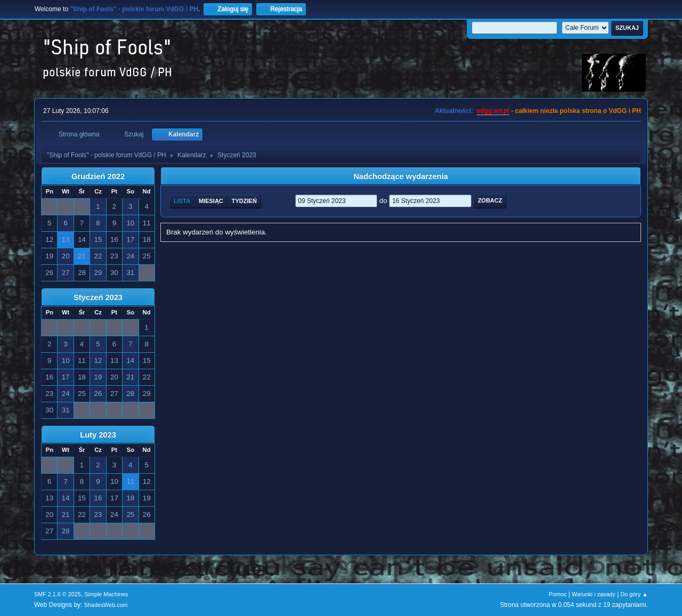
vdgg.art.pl (493, 111)
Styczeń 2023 (98, 297)
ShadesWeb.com (106, 605)
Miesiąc (211, 201)
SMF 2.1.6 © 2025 (58, 594)
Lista (182, 201)
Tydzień (244, 201)
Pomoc (558, 594)
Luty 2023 (98, 435)
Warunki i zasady (594, 594)
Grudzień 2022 (98, 176)
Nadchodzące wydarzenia (401, 176)
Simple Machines (106, 594)
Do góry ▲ (634, 594)
